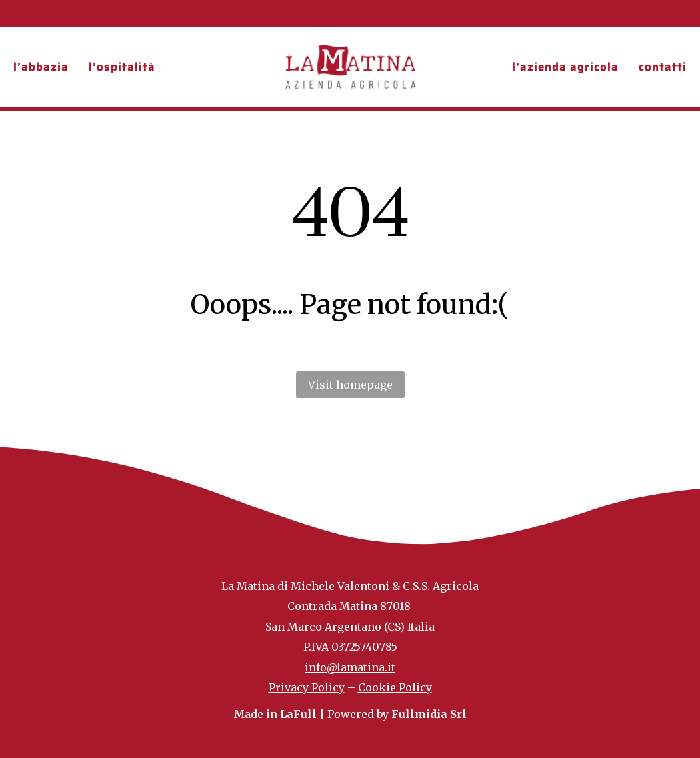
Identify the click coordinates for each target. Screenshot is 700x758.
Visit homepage (350, 385)
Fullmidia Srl (429, 714)
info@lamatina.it (350, 667)
